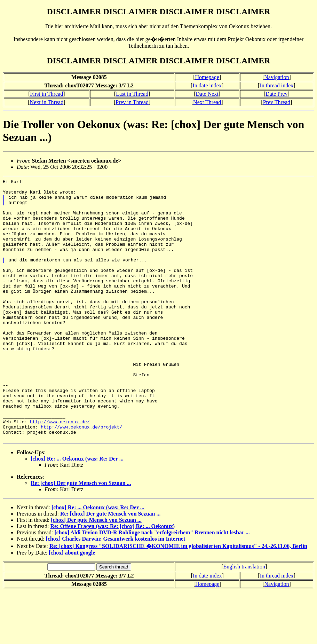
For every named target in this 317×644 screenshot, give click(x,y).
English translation (244, 619)
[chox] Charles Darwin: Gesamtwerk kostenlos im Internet (116, 591)
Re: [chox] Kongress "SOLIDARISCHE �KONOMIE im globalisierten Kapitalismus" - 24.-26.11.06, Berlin (178, 598)
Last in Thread (132, 94)
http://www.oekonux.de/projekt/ (81, 477)
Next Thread (207, 102)
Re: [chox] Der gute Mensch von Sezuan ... (81, 535)
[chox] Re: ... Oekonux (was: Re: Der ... (77, 511)
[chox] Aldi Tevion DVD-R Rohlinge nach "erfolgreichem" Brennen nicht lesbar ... (152, 585)
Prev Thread (277, 102)
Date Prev (277, 94)
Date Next (207, 94)
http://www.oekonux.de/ (60, 471)
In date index (207, 85)
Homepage (207, 77)
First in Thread (46, 94)
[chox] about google (72, 605)
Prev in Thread (132, 102)
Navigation (276, 77)
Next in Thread (47, 102)
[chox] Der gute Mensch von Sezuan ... (96, 572)
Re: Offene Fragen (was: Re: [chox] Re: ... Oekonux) (112, 578)
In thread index (276, 85)
